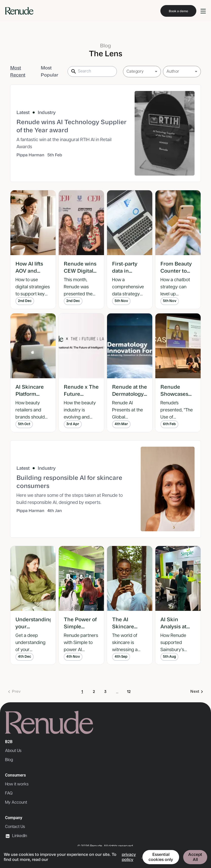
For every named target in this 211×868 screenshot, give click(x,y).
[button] (142, 71)
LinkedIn (16, 836)
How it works (17, 784)
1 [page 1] (82, 692)
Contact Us (15, 827)
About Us (13, 751)
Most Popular (49, 71)
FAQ (9, 793)
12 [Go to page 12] (129, 692)
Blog (9, 760)
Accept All (195, 857)
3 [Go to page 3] (105, 692)
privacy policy (129, 857)
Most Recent (18, 71)
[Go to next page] (196, 692)
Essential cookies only (161, 857)
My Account (16, 803)
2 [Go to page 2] (94, 692)
